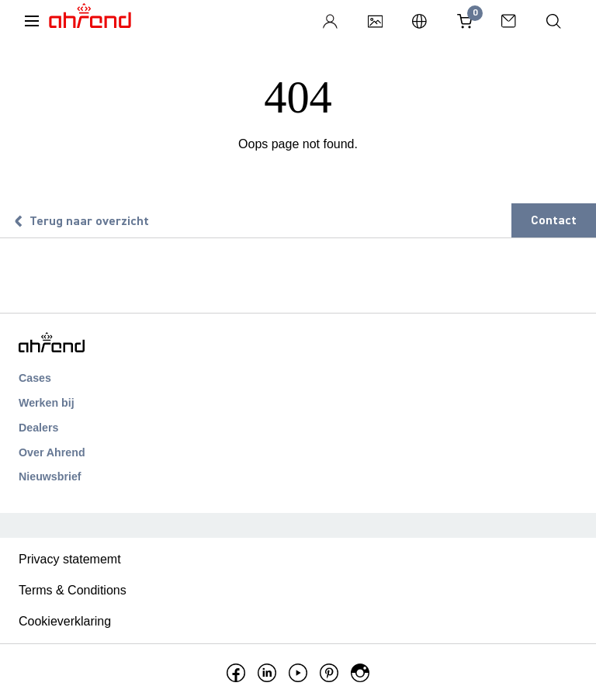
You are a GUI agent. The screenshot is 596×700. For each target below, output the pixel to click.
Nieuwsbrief (50, 476)
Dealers (38, 428)
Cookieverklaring (65, 621)
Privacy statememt (70, 559)
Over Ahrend (52, 452)
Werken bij (47, 403)
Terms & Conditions (73, 590)
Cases (35, 378)
